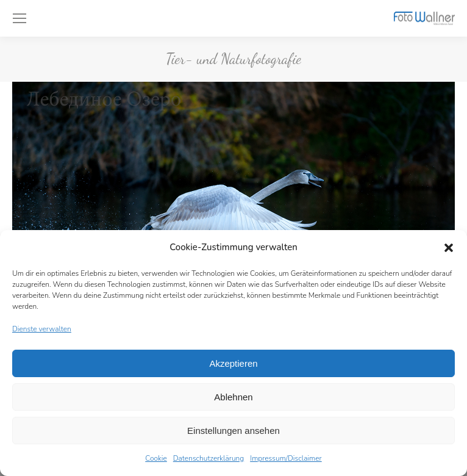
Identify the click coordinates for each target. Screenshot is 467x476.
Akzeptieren (233, 363)
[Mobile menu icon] (20, 18)
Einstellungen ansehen (233, 431)
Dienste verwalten (42, 329)
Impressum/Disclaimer (286, 458)
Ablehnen (233, 397)
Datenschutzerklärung (209, 458)
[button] (449, 248)
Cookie (156, 458)
